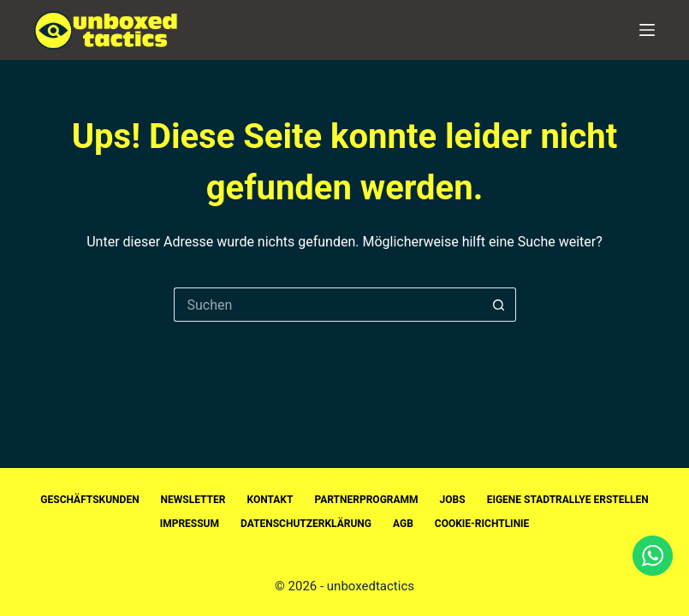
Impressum (190, 524)
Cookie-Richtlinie (482, 524)
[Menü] (647, 30)
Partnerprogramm (366, 500)
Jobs (453, 500)
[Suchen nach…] (328, 305)
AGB (403, 524)
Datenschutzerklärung (306, 524)
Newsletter (193, 500)
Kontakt (270, 500)
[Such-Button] (499, 305)
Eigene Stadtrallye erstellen (568, 500)
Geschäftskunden (89, 500)
